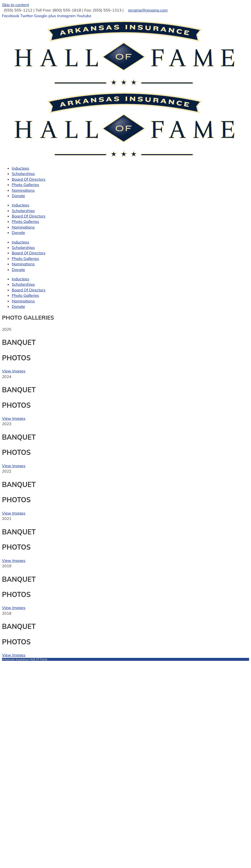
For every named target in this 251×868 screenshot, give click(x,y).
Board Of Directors (29, 179)
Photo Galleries (25, 185)
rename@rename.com (148, 10)
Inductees (20, 168)
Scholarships (23, 174)
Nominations (23, 190)
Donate (18, 196)
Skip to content (15, 5)
